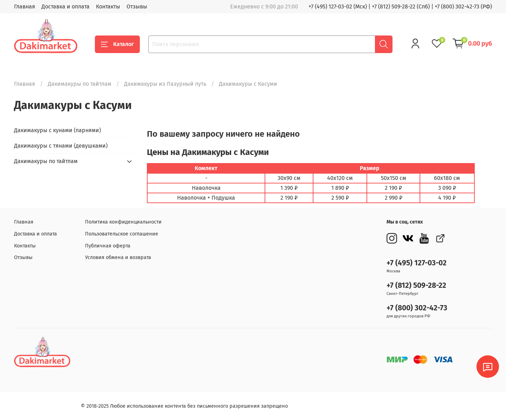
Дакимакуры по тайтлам (80, 84)
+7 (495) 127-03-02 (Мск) (338, 7)
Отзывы (137, 7)
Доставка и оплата (66, 7)
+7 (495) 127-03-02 (417, 263)
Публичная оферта (108, 246)
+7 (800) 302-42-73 (417, 308)
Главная (25, 7)
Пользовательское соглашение (122, 234)
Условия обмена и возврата (118, 257)
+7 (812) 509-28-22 (416, 286)
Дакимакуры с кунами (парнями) (57, 130)
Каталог (117, 44)
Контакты (108, 7)
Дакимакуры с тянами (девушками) (61, 146)
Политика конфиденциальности (123, 222)
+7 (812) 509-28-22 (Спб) (401, 7)
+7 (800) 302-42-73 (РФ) (463, 7)
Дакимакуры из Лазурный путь (165, 84)
